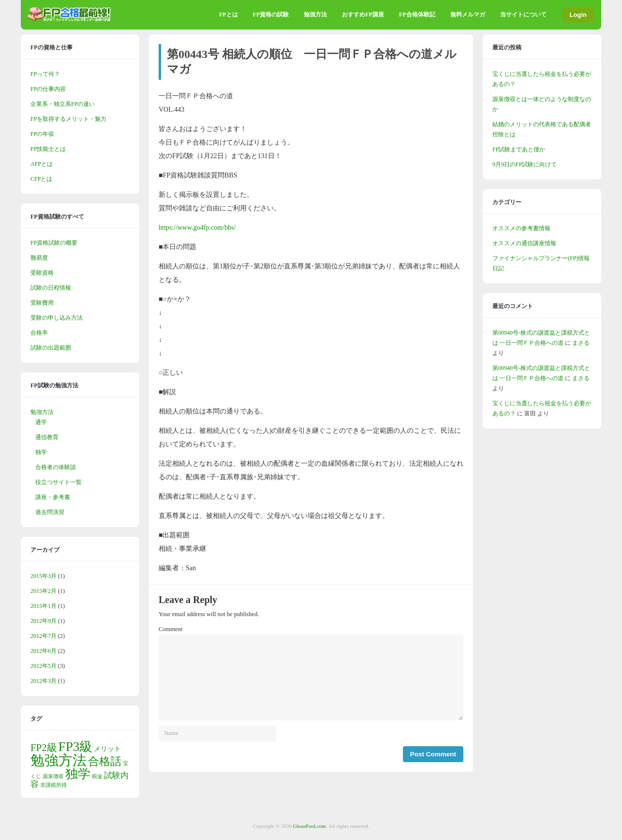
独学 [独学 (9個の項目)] (78, 774)
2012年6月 (44, 651)
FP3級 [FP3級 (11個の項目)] (76, 747)
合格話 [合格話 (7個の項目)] (105, 761)
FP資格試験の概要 (54, 243)
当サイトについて (523, 15)
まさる (581, 343)
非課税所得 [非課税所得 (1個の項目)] (53, 785)
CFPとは (41, 179)
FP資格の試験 (271, 15)
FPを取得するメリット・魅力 (68, 119)
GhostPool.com (310, 826)
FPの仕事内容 (48, 89)
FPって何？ (45, 74)
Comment (170, 629)
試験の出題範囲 (51, 348)
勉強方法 (315, 15)
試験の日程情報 (51, 288)
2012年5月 (44, 666)
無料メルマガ (468, 15)
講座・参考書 (53, 497)
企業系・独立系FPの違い (63, 104)
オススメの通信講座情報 (524, 243)
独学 (41, 452)
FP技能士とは (48, 149)
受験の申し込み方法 (57, 318)
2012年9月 (44, 621)
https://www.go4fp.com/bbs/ (197, 228)
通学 (41, 422)
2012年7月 (44, 636)
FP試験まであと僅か (519, 149)
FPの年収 (42, 134)
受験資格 (42, 273)
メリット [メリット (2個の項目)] (107, 749)
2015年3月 (44, 576)
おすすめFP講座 (363, 15)
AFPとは (42, 164)
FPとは (229, 15)
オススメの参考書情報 (521, 228)
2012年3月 (44, 681)
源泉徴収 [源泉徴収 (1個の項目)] (53, 776)
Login (578, 15)
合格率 (39, 333)
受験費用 (42, 303)
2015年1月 (44, 606)
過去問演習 (50, 512)
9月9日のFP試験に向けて (525, 164)
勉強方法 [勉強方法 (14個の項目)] (59, 760)
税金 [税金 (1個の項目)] (97, 776)
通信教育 (47, 437)
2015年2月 (44, 591)
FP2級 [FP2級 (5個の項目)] (44, 748)
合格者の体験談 (56, 467)
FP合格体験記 (417, 15)
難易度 (39, 258)
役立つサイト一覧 (59, 482)
